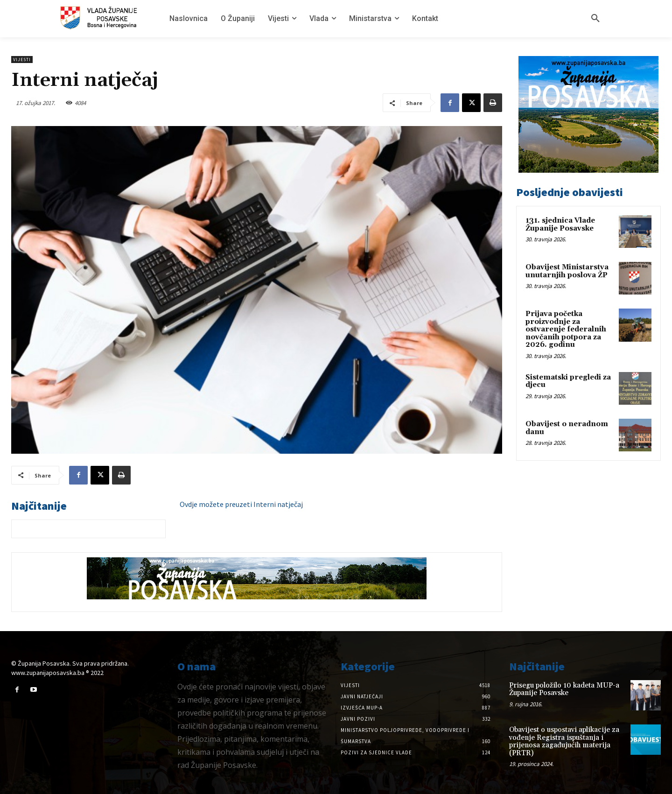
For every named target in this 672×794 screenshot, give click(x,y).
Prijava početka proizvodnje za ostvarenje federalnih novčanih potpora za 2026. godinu (566, 329)
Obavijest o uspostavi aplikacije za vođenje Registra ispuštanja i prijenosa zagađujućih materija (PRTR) (564, 741)
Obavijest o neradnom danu (567, 428)
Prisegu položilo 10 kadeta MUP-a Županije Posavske (564, 689)
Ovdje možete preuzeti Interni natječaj (241, 504)
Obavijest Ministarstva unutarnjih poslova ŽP (567, 271)
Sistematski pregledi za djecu (568, 381)
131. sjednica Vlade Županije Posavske (560, 225)
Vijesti (22, 60)
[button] (595, 19)
